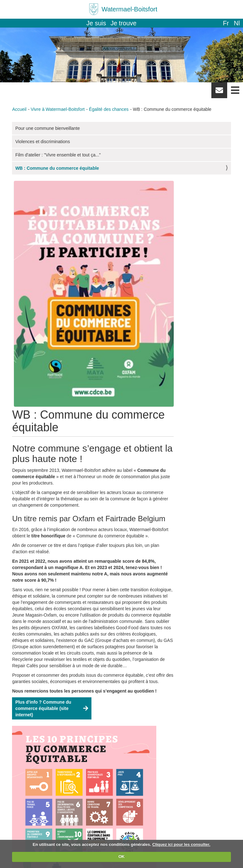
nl (237, 23)
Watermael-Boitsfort (129, 9)
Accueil (19, 109)
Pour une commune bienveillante (47, 128)
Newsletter (219, 92)
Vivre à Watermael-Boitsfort (58, 109)
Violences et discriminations (43, 142)
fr (226, 23)
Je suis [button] (96, 23)
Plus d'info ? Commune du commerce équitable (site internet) (43, 708)
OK (121, 856)
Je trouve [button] (123, 23)
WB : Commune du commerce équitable (57, 168)
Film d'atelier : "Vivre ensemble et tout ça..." (58, 155)
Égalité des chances (109, 109)
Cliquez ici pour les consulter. (181, 844)
